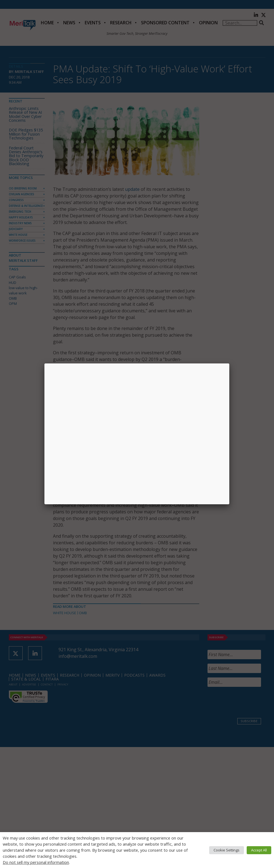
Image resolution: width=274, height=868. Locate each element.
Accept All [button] (259, 850)
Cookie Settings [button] (227, 850)
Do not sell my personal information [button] (36, 862)
